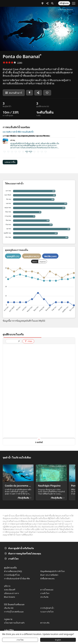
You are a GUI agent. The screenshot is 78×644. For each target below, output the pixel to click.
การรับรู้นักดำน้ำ (47, 608)
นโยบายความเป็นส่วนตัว (14, 623)
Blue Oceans (10, 597)
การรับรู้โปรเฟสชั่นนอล (14, 612)
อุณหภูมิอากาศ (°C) (32, 256)
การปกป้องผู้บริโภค (12, 575)
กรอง (28, 341)
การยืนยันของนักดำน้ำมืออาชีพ (17, 579)
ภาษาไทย (20, 640)
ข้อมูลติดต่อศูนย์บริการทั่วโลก (52, 571)
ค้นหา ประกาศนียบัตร (49, 575)
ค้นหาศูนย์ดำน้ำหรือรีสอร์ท (19, 548)
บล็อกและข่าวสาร (12, 593)
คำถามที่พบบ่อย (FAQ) (13, 571)
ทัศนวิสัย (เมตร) (50, 256)
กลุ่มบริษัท (9, 630)
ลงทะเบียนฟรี (10, 590)
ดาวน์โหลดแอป (47, 590)
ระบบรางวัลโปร (47, 612)
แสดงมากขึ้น (10, 162)
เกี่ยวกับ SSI (9, 608)
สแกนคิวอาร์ (14, 93)
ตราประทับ (45, 623)
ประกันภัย (44, 597)
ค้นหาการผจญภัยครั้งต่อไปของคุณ (23, 554)
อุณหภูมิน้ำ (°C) (13, 256)
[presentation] (12, 341)
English (58, 640)
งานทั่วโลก (12, 559)
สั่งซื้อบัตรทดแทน (47, 579)
